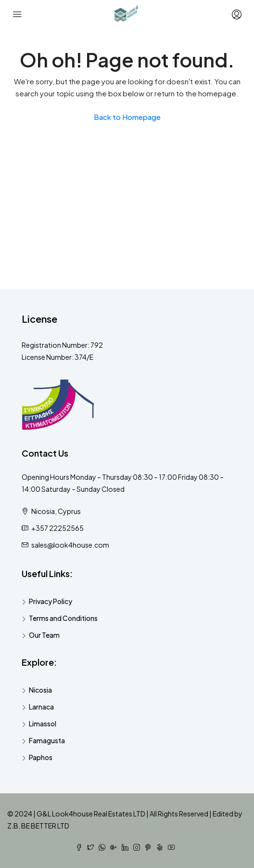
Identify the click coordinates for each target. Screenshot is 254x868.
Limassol (43, 723)
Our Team (44, 635)
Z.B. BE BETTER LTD (38, 826)
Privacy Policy (51, 601)
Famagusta (47, 740)
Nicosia (40, 690)
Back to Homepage (127, 117)
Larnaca (41, 707)
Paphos (41, 757)
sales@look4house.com (70, 545)
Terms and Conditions (63, 618)
